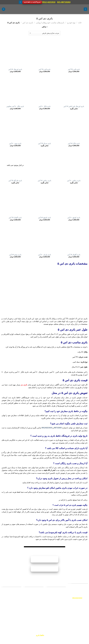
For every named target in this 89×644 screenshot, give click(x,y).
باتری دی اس (28, 23)
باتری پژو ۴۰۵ (37, 611)
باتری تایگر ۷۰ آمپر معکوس (15, 106)
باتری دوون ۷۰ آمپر (15, 143)
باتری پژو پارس (36, 607)
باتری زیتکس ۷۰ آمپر (74, 181)
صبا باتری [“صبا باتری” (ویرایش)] (61, 592)
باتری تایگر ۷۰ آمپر (45, 106)
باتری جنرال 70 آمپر (44, 143)
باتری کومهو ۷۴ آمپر (44, 218)
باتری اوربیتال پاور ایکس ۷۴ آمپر (74, 106)
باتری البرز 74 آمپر (44, 69)
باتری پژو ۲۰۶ (37, 596)
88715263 (58, 428)
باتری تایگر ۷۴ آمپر (74, 143)
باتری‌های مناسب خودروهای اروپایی (50, 23)
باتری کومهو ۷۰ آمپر (74, 218)
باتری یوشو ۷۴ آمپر (15, 255)
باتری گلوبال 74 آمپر (74, 255)
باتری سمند (38, 600)
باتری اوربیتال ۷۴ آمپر (15, 69)
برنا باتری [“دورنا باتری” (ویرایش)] (61, 607)
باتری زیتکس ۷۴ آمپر (44, 181)
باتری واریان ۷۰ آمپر (45, 255)
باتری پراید (38, 592)
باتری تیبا (38, 604)
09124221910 (47, 428)
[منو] (85, 9)
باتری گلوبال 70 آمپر (15, 218)
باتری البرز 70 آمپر (74, 69)
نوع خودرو (71, 23)
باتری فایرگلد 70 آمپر (15, 181)
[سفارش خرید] (44, 33)
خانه (80, 23)
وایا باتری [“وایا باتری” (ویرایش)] (61, 597)
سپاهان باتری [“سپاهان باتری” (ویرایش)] (59, 602)
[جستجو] (4, 9)
